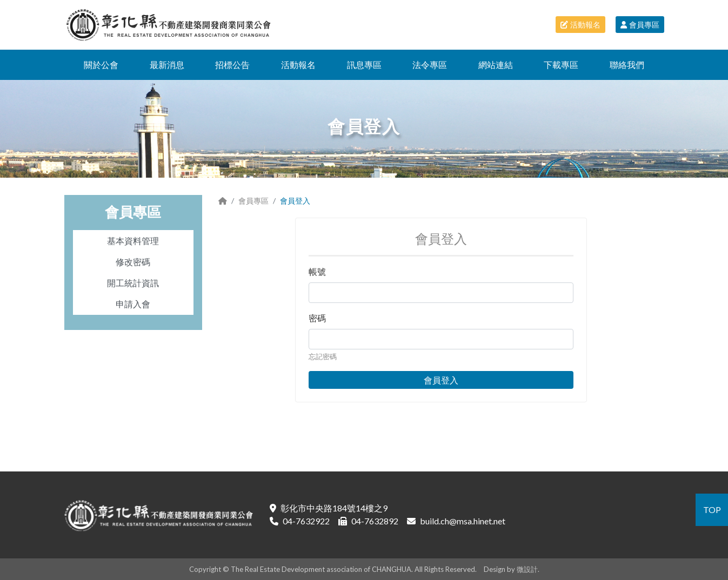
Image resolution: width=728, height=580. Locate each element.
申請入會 (133, 304)
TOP (712, 510)
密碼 (317, 318)
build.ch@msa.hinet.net (463, 521)
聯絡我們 (627, 65)
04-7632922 (306, 521)
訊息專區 (364, 65)
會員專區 (640, 25)
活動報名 (580, 25)
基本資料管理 (133, 241)
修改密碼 (133, 262)
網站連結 (496, 65)
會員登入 (441, 380)
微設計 (527, 569)
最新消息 (167, 65)
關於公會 (101, 65)
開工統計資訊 (133, 283)
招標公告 (232, 65)
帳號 (317, 271)
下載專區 (561, 65)
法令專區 (430, 65)
